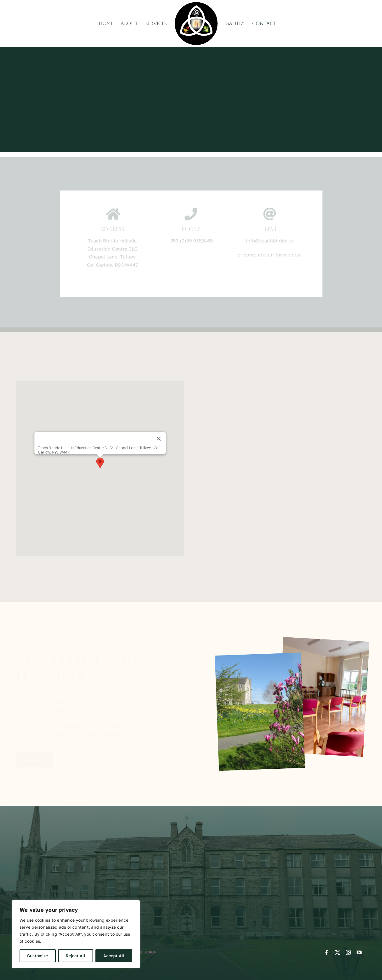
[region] (76, 934)
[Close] (159, 439)
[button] (100, 463)
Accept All (114, 956)
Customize (37, 956)
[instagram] (348, 952)
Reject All (76, 956)
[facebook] (327, 952)
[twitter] (337, 952)
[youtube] (359, 952)
